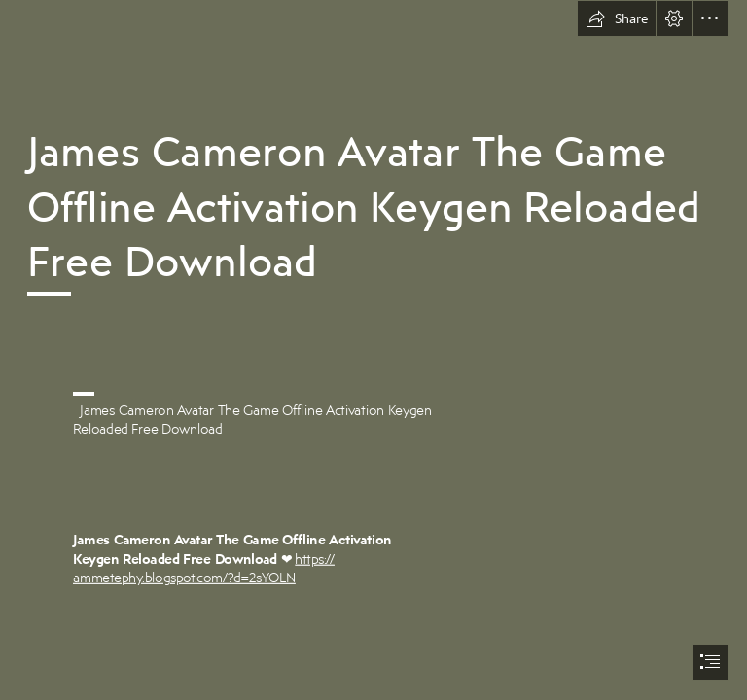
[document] (373, 350)
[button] (617, 18)
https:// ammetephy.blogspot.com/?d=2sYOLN (204, 568)
